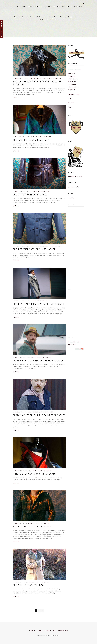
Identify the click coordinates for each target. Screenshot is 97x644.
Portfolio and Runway (75, 7)
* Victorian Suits (73, 79)
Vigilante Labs (72, 345)
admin (16, 78)
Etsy (55, 631)
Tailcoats (57, 7)
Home (19, 7)
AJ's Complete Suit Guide (75, 177)
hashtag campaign (79, 349)
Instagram (48, 631)
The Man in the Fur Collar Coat (31, 140)
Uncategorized (47, 78)
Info (24, 7)
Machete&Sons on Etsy (74, 342)
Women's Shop (63, 631)
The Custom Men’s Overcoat (29, 585)
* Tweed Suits (72, 84)
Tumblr (40, 631)
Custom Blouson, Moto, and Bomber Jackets (38, 361)
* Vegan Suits (72, 76)
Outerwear (48, 7)
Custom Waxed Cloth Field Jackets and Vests (39, 415)
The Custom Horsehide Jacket (30, 195)
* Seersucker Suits (73, 87)
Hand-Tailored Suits (36, 7)
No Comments (57, 78)
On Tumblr (71, 198)
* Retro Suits (72, 74)
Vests (64, 7)
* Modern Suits (72, 82)
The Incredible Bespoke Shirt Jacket (34, 249)
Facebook (32, 631)
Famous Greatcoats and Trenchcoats (34, 474)
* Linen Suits (72, 90)
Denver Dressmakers (74, 187)
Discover (16, 98)
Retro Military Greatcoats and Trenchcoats (39, 304)
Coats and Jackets (36, 78)
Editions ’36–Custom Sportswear (32, 526)
